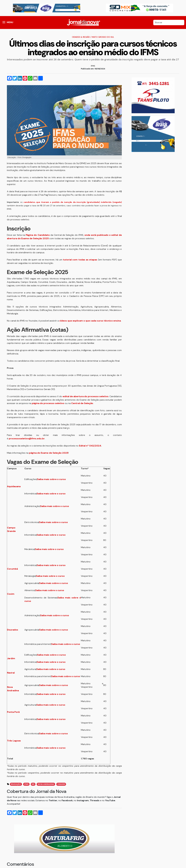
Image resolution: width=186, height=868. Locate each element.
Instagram (83, 800)
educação (16, 784)
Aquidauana (14, 486)
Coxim (11, 594)
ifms (26, 784)
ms (33, 784)
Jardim (11, 658)
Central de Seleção (82, 403)
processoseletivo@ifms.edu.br (27, 439)
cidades (61, 784)
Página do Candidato (38, 235)
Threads (95, 800)
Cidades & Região (81, 37)
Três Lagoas (14, 741)
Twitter (53, 800)
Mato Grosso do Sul (103, 37)
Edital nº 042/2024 (90, 446)
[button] (4, 23)
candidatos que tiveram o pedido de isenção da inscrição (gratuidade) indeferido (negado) (73, 202)
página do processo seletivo (48, 403)
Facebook (67, 800)
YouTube (110, 800)
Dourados (13, 630)
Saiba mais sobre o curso (51, 479)
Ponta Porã (13, 712)
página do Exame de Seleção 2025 (49, 453)
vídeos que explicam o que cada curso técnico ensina (90, 321)
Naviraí (11, 673)
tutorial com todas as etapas (80, 260)
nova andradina (46, 784)
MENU (10, 22)
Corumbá (12, 569)
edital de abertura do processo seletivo (86, 396)
